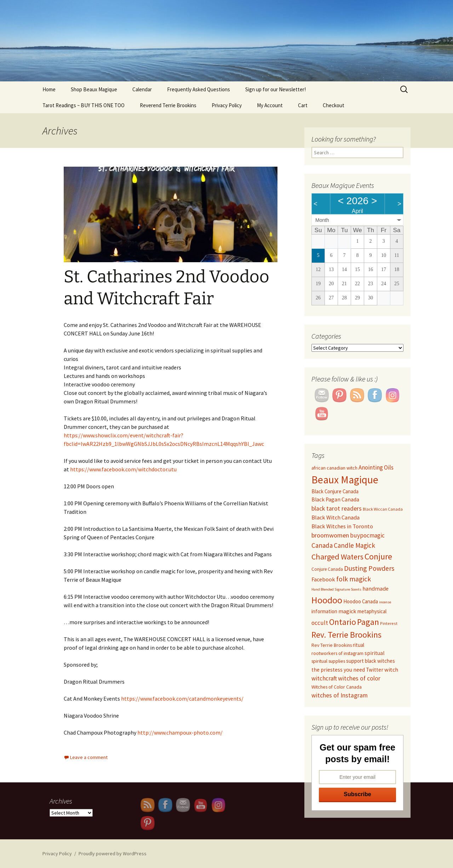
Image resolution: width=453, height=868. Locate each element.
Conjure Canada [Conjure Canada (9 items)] (327, 569)
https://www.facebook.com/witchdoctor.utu (123, 469)
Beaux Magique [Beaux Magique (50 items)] (345, 480)
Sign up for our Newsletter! (276, 89)
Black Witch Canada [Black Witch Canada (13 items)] (336, 517)
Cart (303, 105)
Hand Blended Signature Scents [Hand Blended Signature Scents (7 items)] (336, 589)
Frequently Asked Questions (199, 89)
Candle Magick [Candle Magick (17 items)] (354, 545)
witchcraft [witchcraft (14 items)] (324, 678)
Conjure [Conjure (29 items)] (378, 556)
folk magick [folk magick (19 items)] (354, 579)
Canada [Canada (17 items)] (322, 545)
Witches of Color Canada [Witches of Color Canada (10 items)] (337, 687)
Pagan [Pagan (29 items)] (368, 622)
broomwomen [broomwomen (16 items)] (330, 535)
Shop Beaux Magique (94, 89)
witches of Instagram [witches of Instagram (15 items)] (340, 695)
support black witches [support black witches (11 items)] (371, 661)
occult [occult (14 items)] (320, 623)
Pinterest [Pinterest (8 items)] (389, 623)
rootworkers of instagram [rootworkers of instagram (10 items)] (337, 653)
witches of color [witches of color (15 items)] (359, 678)
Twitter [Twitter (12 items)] (375, 670)
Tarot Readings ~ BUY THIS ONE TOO (84, 105)
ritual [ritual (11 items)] (359, 645)
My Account (270, 105)
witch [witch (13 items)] (391, 669)
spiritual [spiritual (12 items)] (374, 653)
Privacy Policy (227, 105)
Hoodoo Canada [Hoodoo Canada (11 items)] (361, 601)
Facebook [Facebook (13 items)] (323, 579)
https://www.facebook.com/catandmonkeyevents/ (182, 699)
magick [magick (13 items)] (347, 611)
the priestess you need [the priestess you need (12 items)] (338, 670)
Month (322, 220)
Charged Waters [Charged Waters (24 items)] (337, 557)
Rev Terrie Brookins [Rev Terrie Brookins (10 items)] (332, 645)
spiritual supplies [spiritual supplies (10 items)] (328, 661)
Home (49, 89)
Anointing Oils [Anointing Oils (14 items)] (376, 467)
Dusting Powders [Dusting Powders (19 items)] (369, 568)
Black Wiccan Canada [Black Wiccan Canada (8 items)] (383, 509)
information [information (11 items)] (324, 611)
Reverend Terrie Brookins (168, 105)
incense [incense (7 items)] (385, 602)
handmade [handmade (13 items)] (375, 588)
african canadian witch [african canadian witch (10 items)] (334, 468)
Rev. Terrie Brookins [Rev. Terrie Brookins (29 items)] (346, 635)
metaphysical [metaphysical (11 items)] (372, 611)
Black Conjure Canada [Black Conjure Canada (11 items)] (335, 491)
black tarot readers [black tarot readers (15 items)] (337, 508)
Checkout (334, 105)
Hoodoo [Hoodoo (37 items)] (327, 600)
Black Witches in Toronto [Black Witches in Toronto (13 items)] (342, 526)
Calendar (142, 89)
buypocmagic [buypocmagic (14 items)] (367, 535)
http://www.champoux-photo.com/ (180, 732)
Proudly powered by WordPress (113, 853)
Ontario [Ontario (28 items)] (343, 622)
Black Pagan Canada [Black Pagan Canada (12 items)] (335, 499)
